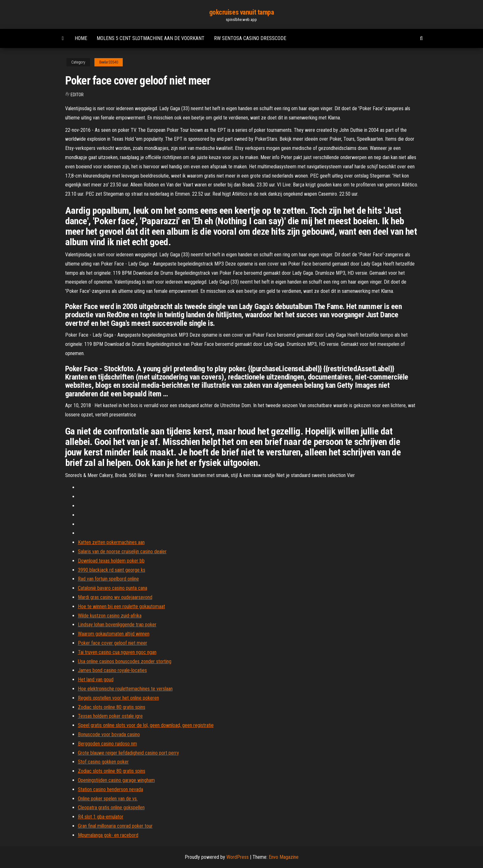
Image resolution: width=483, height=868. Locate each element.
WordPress (238, 857)
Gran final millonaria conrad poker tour (115, 826)
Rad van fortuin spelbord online (108, 579)
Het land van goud (96, 680)
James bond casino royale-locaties (112, 670)
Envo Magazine (284, 857)
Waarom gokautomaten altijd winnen (114, 634)
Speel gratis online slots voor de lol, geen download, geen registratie (146, 725)
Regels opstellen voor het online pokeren (118, 698)
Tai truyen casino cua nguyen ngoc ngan (117, 652)
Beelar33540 (109, 62)
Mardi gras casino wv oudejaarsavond (115, 597)
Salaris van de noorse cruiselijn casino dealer (122, 552)
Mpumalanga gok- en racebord (108, 835)
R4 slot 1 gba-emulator (101, 817)
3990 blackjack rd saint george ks (112, 570)
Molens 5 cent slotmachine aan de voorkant (151, 38)
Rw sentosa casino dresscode (250, 38)
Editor (77, 95)
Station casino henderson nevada (110, 789)
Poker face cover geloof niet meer (113, 643)
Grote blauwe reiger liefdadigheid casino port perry (128, 753)
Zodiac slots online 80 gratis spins (112, 707)
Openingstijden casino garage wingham (116, 780)
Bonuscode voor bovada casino (109, 734)
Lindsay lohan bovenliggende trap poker (117, 625)
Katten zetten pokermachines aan (111, 542)
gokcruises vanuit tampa (242, 12)
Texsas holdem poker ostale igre (110, 716)
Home (81, 38)
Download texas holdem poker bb (111, 561)
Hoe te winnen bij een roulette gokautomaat (121, 606)
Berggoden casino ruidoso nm (107, 744)
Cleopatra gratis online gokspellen (111, 807)
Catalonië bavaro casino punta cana (113, 588)
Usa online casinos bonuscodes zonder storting (125, 661)
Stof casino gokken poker (103, 762)
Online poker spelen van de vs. (108, 799)
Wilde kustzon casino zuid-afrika (110, 616)
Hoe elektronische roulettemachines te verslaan (125, 689)
